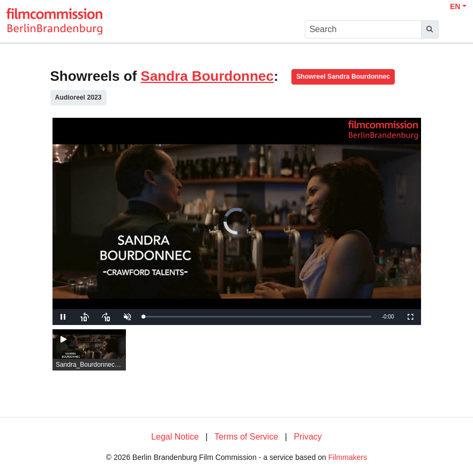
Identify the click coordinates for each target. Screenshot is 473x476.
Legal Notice (175, 437)
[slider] (257, 317)
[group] (89, 350)
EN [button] (455, 6)
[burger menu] (455, 30)
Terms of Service (246, 437)
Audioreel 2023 (78, 97)
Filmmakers (348, 457)
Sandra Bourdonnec (207, 76)
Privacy (307, 437)
